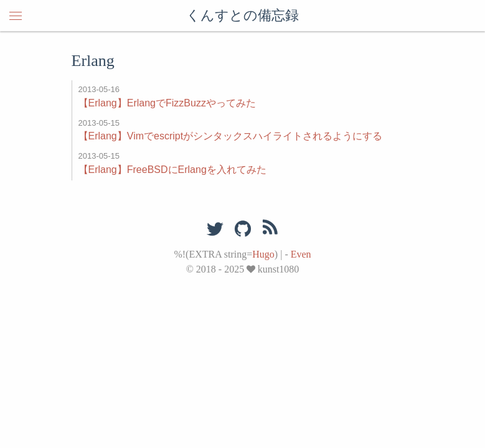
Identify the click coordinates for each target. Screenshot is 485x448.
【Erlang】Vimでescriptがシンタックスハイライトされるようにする (231, 136)
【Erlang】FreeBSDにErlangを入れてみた (172, 170)
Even (301, 254)
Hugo (263, 254)
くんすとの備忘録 (242, 15)
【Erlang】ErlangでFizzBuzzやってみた (167, 103)
